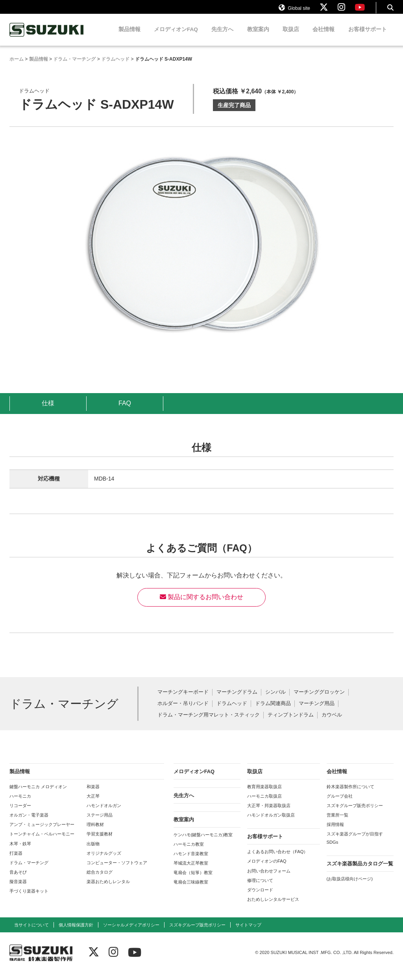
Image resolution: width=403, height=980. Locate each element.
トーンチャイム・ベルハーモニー (42, 841)
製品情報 (129, 36)
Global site (294, 11)
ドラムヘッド (232, 711)
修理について (260, 887)
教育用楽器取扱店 (264, 793)
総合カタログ (100, 879)
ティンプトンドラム (291, 722)
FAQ (125, 410)
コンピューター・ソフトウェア (117, 870)
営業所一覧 (337, 822)
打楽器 (16, 860)
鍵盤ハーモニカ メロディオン (38, 793)
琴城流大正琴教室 (191, 870)
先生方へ (222, 36)
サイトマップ (248, 932)
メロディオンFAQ (176, 36)
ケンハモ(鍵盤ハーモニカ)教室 (203, 841)
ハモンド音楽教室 (191, 861)
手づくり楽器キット (29, 898)
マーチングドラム (237, 699)
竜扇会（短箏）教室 (193, 880)
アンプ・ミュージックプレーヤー (42, 832)
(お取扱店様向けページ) (350, 885)
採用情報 (335, 832)
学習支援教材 (100, 841)
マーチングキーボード (183, 699)
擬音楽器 (18, 889)
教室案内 (258, 36)
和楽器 (93, 793)
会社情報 (324, 36)
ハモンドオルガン (104, 813)
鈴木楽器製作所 (47, 37)
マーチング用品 (317, 711)
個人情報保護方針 (76, 932)
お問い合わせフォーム (269, 878)
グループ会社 (340, 803)
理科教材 (95, 832)
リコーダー (20, 813)
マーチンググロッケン (319, 699)
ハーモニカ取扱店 (264, 803)
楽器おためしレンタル (108, 889)
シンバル (275, 699)
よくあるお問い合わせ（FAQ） (277, 859)
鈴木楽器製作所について (350, 793)
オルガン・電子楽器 (29, 822)
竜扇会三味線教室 (191, 889)
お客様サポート (368, 36)
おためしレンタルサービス (273, 906)
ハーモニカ (20, 803)
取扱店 (291, 36)
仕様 (48, 410)
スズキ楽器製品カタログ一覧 (360, 870)
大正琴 (93, 803)
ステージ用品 (100, 822)
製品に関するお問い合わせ (201, 604)
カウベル (332, 722)
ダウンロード (260, 897)
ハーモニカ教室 (189, 851)
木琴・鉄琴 (20, 850)
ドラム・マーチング (29, 870)
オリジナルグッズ (104, 860)
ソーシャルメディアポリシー (131, 932)
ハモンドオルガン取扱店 (271, 822)
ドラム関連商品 (273, 711)
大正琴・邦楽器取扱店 (269, 813)
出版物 (93, 850)
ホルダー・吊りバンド (183, 711)
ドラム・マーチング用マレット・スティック (209, 722)
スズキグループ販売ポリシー (355, 813)
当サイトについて (31, 932)
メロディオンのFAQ (267, 868)
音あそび (18, 879)
